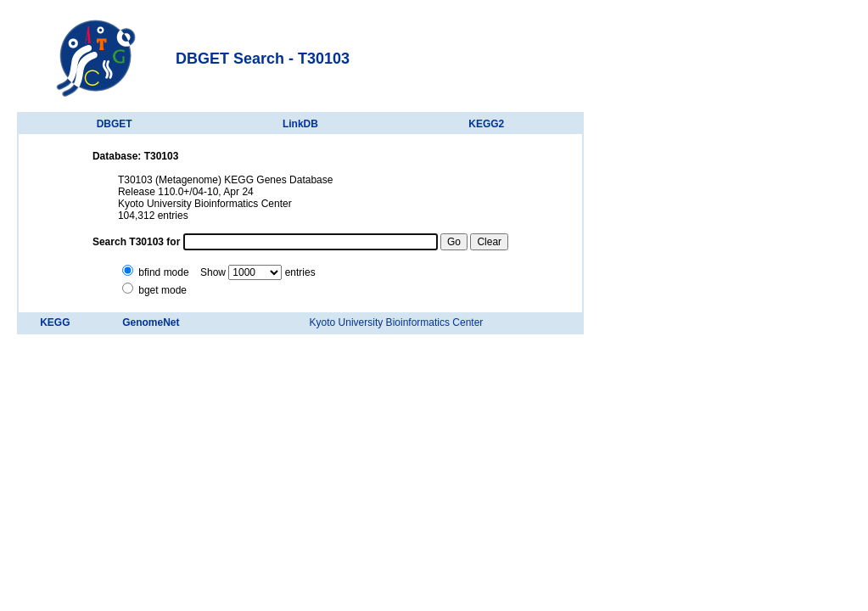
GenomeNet (151, 322)
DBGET (115, 124)
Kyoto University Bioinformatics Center (397, 322)
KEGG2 (486, 124)
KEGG (55, 322)
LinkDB (300, 124)
